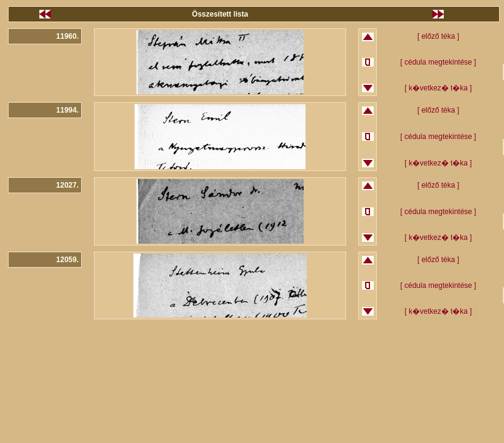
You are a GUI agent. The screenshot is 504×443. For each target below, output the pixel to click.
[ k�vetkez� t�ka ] (438, 88)
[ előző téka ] (438, 36)
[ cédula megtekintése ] (438, 62)
